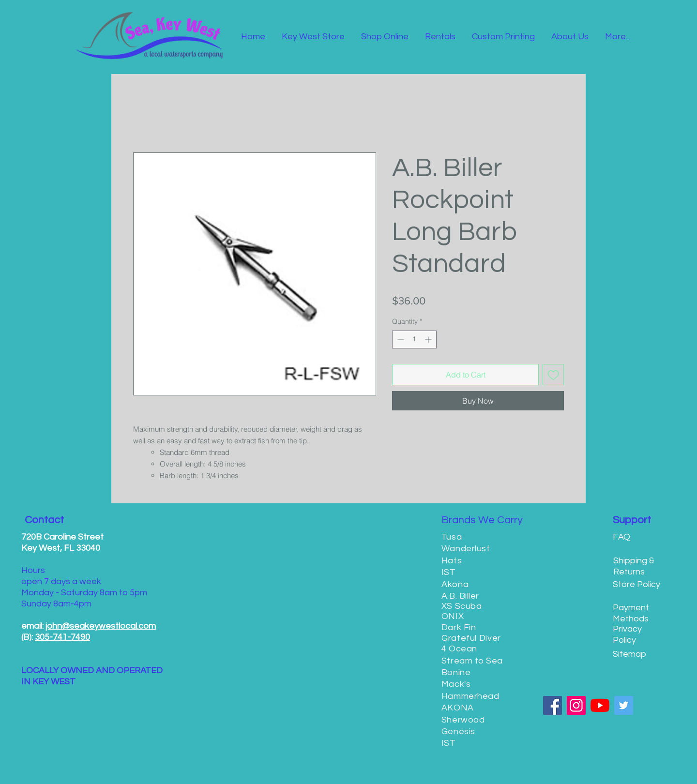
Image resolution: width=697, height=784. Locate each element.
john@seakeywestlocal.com (101, 626)
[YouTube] (600, 705)
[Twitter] (624, 705)
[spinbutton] (414, 339)
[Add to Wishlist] (553, 375)
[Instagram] (576, 705)
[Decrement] (400, 339)
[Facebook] (553, 705)
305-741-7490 (62, 637)
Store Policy (636, 584)
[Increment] (429, 339)
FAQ (621, 537)
